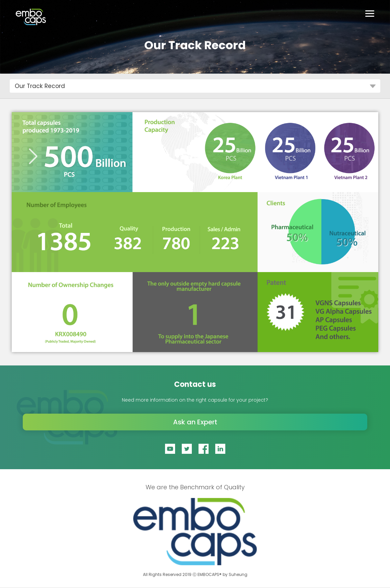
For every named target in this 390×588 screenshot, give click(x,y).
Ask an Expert (195, 422)
